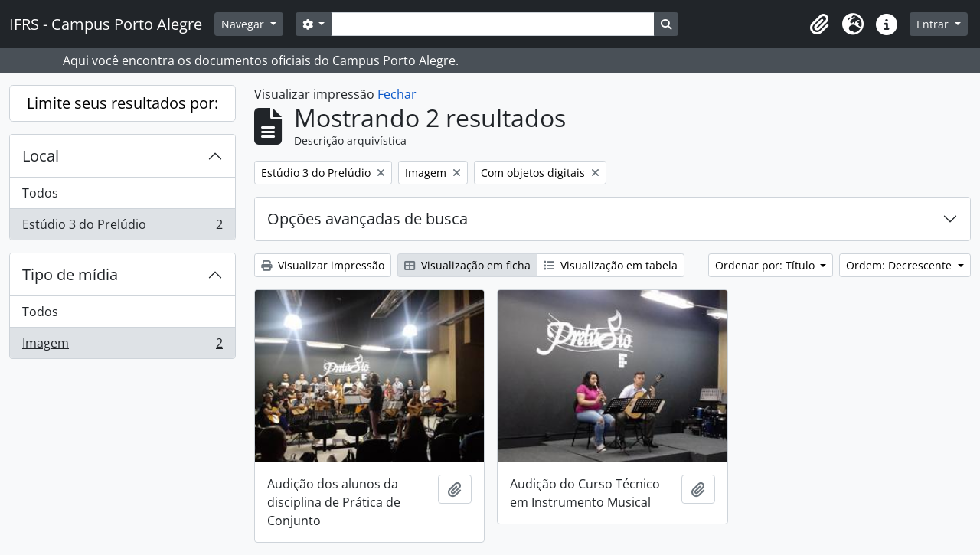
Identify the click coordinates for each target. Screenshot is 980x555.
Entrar (934, 24)
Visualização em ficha (467, 265)
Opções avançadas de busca (367, 219)
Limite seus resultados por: (122, 103)
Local (41, 156)
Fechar (397, 94)
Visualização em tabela (611, 265)
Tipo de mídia (70, 274)
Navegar (244, 24)
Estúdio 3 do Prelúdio (122, 227)
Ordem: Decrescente (900, 265)
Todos (40, 193)
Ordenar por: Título (766, 265)
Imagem (122, 346)
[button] (819, 24)
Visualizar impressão (323, 265)
